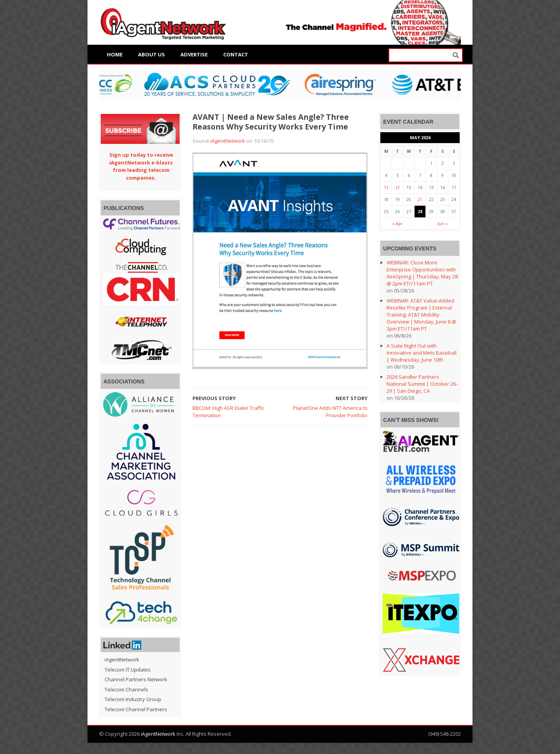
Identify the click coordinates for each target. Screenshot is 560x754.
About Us (151, 54)
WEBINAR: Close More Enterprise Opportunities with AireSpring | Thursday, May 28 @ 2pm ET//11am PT (422, 273)
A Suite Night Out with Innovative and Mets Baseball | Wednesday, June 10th (422, 353)
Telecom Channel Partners (136, 709)
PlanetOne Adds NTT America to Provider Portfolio (330, 412)
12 (397, 187)
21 (420, 199)
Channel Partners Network (136, 679)
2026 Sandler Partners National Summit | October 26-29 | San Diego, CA (422, 384)
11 (386, 187)
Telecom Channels (126, 689)
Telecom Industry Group (133, 699)
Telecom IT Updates (128, 670)
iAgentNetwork (228, 141)
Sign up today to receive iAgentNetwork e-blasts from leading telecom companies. (141, 166)
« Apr (397, 223)
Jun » (443, 223)
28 (420, 211)
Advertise (194, 54)
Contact (236, 54)
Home (115, 54)
